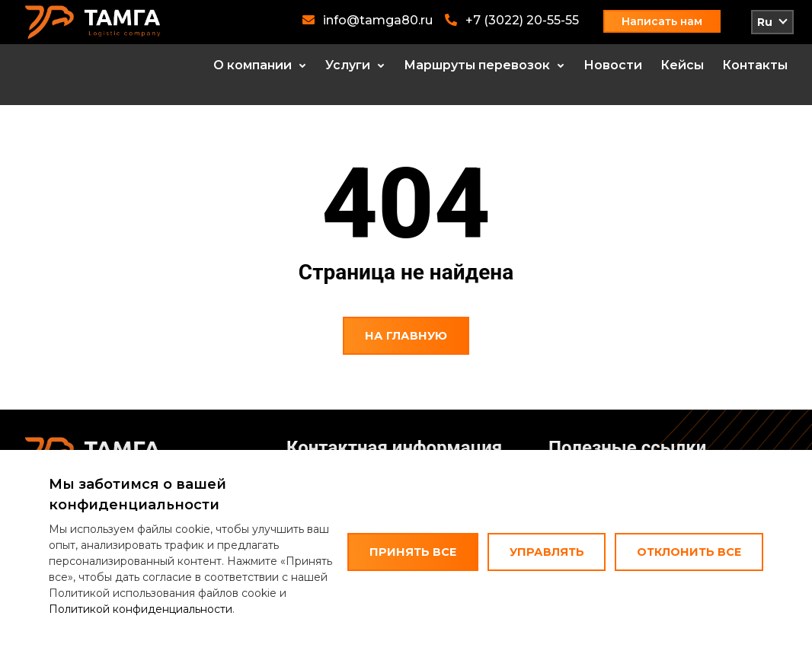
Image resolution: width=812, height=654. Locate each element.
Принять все (413, 552)
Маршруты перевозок (477, 65)
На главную (406, 336)
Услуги (348, 65)
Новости (613, 65)
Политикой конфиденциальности (141, 609)
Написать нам (662, 21)
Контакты (755, 65)
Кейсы (682, 65)
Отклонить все (689, 552)
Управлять (547, 552)
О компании (253, 65)
